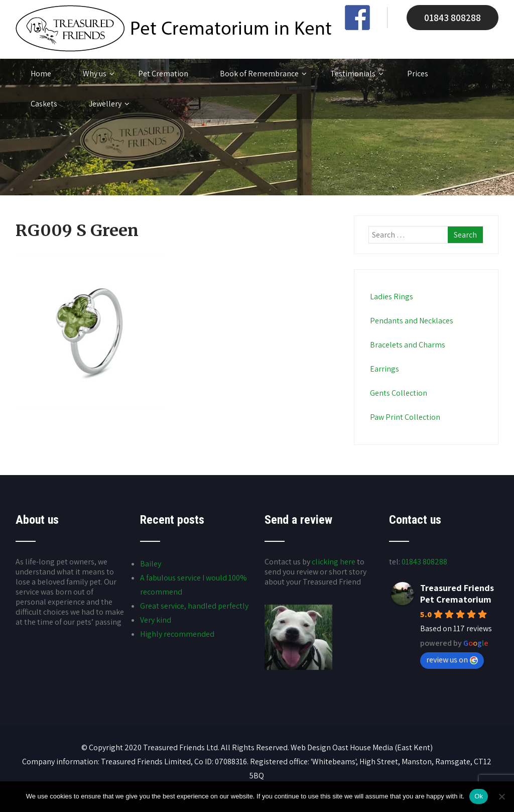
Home (41, 74)
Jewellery (109, 104)
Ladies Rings (391, 297)
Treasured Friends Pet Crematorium (457, 594)
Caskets (44, 104)
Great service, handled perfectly (194, 606)
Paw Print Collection (404, 417)
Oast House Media (363, 747)
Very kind (156, 620)
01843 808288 (453, 18)
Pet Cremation (163, 74)
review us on (452, 660)
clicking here (334, 562)
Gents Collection (398, 393)
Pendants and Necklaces (411, 321)
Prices (418, 74)
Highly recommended (177, 634)
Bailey (151, 564)
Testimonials (357, 74)
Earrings (384, 369)
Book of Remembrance (263, 74)
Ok (479, 796)
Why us (99, 74)
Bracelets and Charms (407, 345)
